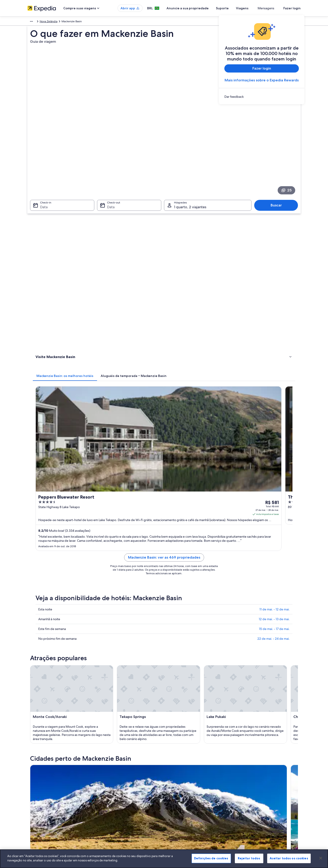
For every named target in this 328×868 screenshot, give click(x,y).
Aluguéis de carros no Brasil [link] (115, 799)
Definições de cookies (211, 858)
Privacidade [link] (176, 770)
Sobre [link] (31, 763)
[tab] (132, 178)
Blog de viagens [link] (108, 813)
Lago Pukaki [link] (109, 636)
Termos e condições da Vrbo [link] (186, 784)
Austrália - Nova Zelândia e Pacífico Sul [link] (51, 22)
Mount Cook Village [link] (249, 619)
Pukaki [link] (38, 627)
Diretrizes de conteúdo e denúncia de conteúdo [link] (199, 792)
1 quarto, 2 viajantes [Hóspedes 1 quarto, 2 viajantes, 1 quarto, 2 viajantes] (190, 154)
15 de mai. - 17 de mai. (274, 359)
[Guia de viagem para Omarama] (223, 568)
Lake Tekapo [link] (109, 619)
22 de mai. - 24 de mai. (274, 369)
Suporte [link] (244, 763)
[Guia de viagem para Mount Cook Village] (274, 568)
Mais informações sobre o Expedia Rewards (262, 80)
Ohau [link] (170, 627)
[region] (164, 859)
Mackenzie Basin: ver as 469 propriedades (198, 293)
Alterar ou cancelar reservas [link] (256, 770)
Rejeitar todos (249, 858)
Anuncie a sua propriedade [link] (44, 777)
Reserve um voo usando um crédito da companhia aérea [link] (270, 786)
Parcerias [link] (33, 784)
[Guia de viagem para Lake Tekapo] (172, 568)
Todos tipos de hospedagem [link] (116, 806)
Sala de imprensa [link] (38, 792)
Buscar (278, 152)
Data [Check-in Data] (41, 154)
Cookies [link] (173, 763)
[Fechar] (321, 858)
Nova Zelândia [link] (88, 22)
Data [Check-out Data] (109, 154)
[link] (262, 97)
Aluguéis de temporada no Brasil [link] (118, 777)
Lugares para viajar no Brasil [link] (115, 763)
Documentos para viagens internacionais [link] (264, 795)
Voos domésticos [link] (108, 792)
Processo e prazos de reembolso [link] (259, 777)
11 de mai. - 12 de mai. (275, 339)
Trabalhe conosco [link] (38, 770)
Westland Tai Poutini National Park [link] (127, 627)
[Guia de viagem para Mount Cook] (121, 568)
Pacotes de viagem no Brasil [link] (115, 784)
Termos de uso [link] (178, 777)
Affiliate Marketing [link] (39, 806)
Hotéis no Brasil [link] (107, 770)
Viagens (259, 8)
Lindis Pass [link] (41, 636)
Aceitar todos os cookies (289, 858)
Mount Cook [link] (43, 619)
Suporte (239, 8)
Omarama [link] (174, 619)
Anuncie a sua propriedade (204, 8)
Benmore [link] (240, 627)
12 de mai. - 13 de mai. (274, 349)
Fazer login (292, 8)
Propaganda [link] (35, 799)
